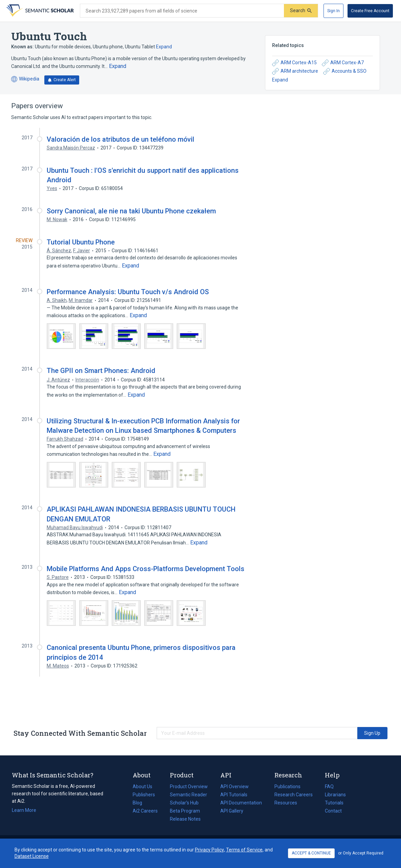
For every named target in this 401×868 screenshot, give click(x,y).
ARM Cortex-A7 (343, 63)
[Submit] (301, 11)
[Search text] (182, 11)
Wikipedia (25, 79)
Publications (287, 787)
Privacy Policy (209, 850)
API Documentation (241, 803)
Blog (140, 803)
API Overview (235, 787)
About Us (142, 787)
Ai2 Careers (145, 811)
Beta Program (185, 811)
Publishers (144, 795)
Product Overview (189, 787)
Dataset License (32, 856)
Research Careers (294, 795)
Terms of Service (244, 850)
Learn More (24, 810)
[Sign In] (333, 11)
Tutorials (334, 803)
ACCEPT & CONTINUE (311, 853)
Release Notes (185, 819)
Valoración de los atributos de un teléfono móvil (120, 139)
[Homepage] (39, 11)
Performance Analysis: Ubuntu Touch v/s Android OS (128, 292)
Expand (164, 47)
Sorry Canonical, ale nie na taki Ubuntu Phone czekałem (131, 211)
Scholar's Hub (184, 803)
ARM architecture (295, 71)
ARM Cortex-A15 (294, 63)
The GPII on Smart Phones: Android (101, 371)
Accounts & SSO (345, 71)
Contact (333, 811)
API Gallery (232, 811)
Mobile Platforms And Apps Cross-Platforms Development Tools (146, 569)
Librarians (335, 795)
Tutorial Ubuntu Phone (81, 242)
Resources (286, 803)
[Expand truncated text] (118, 66)
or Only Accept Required (361, 853)
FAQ (329, 787)
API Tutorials (234, 795)
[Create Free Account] (370, 11)
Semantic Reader (188, 795)
